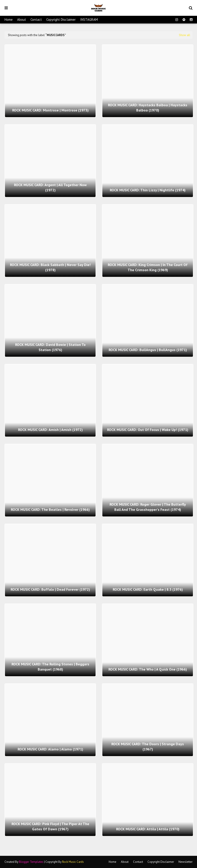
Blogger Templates (31, 862)
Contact (36, 20)
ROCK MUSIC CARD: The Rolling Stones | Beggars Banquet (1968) (50, 667)
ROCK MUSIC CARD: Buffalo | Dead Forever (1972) (50, 589)
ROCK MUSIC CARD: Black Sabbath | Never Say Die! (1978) (50, 267)
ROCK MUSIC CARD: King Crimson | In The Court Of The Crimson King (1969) (148, 267)
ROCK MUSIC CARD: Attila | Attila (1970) (148, 829)
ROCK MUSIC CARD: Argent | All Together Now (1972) (50, 187)
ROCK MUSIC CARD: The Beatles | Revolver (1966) (50, 509)
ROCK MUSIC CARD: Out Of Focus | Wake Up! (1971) (148, 430)
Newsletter (185, 862)
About (22, 20)
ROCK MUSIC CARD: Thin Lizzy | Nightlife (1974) (148, 190)
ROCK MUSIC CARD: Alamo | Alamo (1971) (50, 749)
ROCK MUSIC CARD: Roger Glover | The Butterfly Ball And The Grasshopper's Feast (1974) (148, 507)
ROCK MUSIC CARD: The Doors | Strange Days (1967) (148, 746)
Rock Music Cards (73, 862)
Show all (185, 35)
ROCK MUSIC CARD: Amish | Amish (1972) (50, 430)
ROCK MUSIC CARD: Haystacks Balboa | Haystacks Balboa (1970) (148, 107)
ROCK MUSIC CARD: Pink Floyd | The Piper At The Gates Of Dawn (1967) (50, 826)
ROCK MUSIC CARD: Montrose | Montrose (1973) (50, 110)
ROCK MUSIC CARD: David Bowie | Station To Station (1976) (50, 347)
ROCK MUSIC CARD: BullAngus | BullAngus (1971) (148, 350)
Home (9, 20)
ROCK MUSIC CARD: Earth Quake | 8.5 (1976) (148, 589)
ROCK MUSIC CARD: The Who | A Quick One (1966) (148, 669)
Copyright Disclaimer (61, 20)
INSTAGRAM (89, 20)
